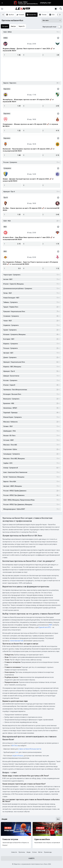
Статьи (34, 852)
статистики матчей (16, 641)
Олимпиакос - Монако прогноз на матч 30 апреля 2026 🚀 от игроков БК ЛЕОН (30, 125)
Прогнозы (22, 852)
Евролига (7, 89)
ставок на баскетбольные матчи (30, 749)
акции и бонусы (18, 756)
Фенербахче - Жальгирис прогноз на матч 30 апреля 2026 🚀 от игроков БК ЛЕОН (28, 101)
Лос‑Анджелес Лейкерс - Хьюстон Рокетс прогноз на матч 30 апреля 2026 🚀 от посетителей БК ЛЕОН (30, 263)
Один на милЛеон (42, 839)
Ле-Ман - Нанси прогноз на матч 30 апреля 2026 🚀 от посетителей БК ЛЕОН (31, 209)
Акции (29, 852)
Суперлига (7, 168)
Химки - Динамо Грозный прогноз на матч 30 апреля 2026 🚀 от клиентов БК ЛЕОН (28, 180)
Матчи (40, 852)
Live (17, 752)
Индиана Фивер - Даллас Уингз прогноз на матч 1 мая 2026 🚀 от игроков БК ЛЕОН (29, 50)
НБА (5, 227)
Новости (14, 852)
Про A (6, 198)
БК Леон (15, 746)
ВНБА (6, 38)
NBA (51, 625)
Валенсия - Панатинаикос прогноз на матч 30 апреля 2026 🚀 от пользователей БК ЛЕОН (29, 150)
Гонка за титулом (10, 839)
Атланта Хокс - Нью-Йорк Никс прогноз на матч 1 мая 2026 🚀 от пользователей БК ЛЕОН (29, 238)
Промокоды (48, 852)
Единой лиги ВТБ (45, 627)
